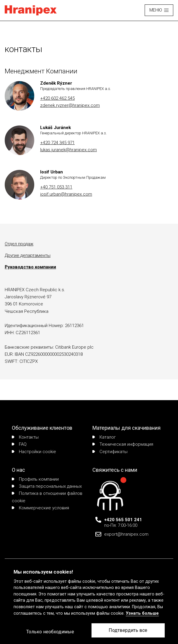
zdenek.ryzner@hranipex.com (70, 105)
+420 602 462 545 (57, 98)
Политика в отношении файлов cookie (47, 497)
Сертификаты (110, 452)
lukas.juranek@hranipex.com (68, 150)
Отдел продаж (19, 244)
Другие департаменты (28, 255)
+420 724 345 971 (57, 143)
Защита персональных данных (47, 486)
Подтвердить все (128, 630)
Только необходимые (50, 632)
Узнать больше (142, 613)
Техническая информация (123, 444)
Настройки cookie (34, 452)
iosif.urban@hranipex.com (66, 194)
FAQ (19, 444)
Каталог (104, 437)
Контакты (25, 437)
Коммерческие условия (40, 508)
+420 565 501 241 (123, 520)
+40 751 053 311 (56, 187)
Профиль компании (35, 479)
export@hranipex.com (126, 534)
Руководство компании (30, 267)
